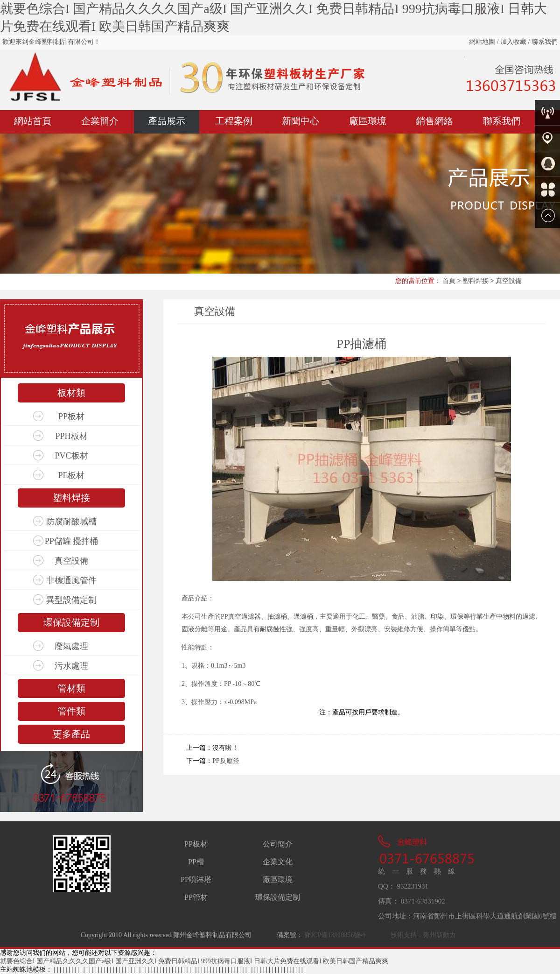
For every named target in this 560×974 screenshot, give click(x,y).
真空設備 (509, 281)
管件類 (71, 711)
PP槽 (196, 862)
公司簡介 (278, 844)
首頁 (449, 281)
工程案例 (234, 121)
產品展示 (167, 121)
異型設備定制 (71, 600)
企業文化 (278, 862)
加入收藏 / (514, 42)
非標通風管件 (71, 580)
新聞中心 (301, 121)
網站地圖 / (484, 42)
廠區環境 (368, 121)
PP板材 (71, 416)
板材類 (71, 393)
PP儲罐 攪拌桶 (72, 541)
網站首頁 (33, 121)
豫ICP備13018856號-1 (334, 935)
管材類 (71, 688)
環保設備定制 (71, 622)
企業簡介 (100, 121)
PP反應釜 (226, 761)
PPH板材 (71, 436)
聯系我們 (544, 42)
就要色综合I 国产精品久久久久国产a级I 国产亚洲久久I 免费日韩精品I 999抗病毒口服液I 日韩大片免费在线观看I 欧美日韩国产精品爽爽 (194, 961)
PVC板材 (71, 456)
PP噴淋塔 (196, 879)
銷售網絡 (434, 121)
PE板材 (71, 475)
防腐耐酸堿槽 (71, 522)
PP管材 (196, 897)
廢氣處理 (71, 646)
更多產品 (71, 734)
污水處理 (71, 666)
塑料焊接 (476, 281)
